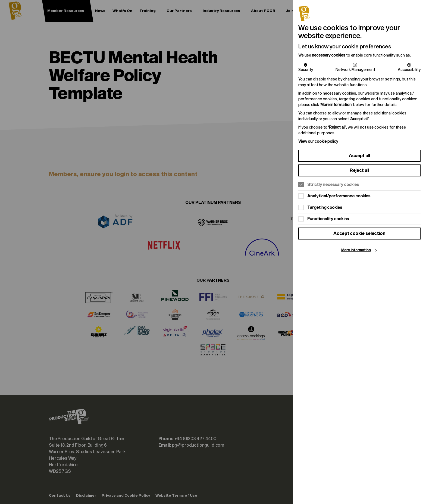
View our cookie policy (318, 141)
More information (356, 250)
